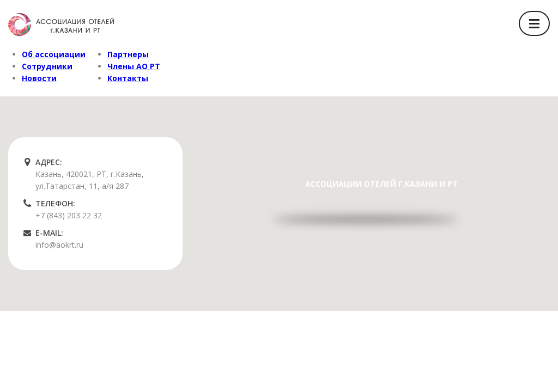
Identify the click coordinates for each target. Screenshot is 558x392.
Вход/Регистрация (454, 23)
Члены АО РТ (134, 66)
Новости (39, 78)
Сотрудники (47, 66)
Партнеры (128, 54)
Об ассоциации (54, 54)
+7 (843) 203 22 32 (69, 215)
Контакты (128, 78)
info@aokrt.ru (59, 245)
